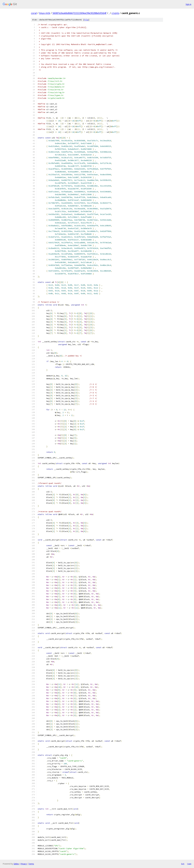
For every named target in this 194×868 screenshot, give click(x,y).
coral (34, 13)
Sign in (188, 4)
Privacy (24, 864)
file (86, 20)
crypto (115, 13)
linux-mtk (45, 13)
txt (183, 864)
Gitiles (16, 864)
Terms (31, 864)
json (189, 864)
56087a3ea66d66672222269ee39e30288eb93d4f (79, 13)
